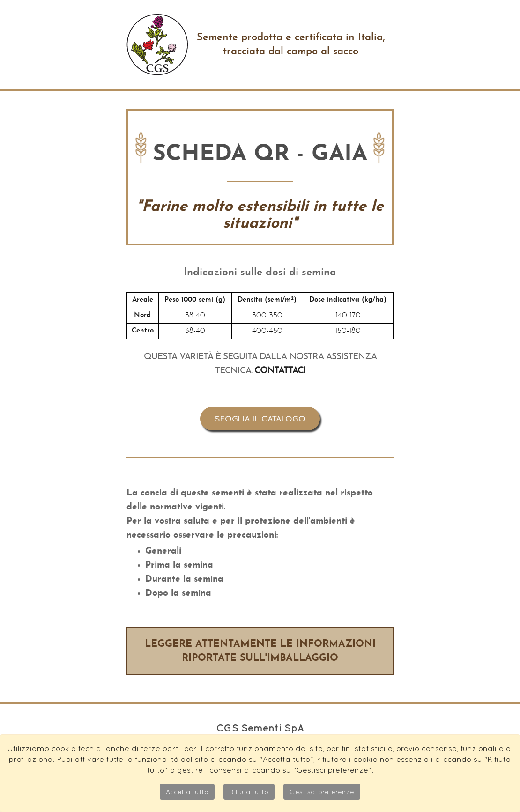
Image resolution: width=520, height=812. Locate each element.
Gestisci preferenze (322, 792)
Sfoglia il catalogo (260, 419)
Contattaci (280, 371)
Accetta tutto (187, 792)
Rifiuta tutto (249, 792)
